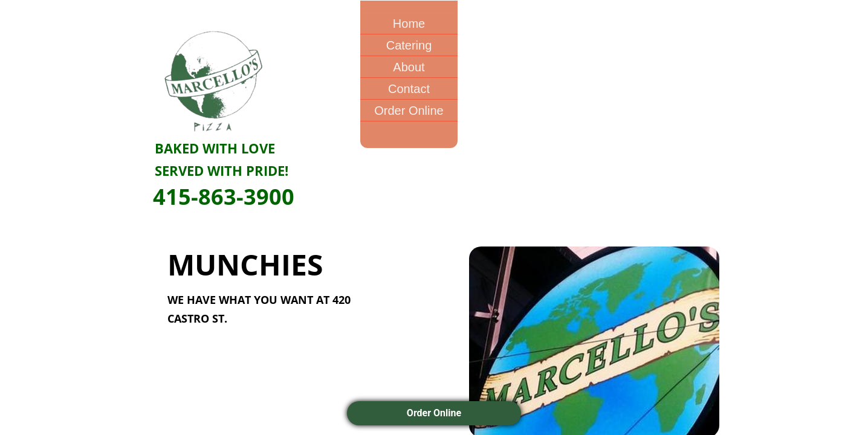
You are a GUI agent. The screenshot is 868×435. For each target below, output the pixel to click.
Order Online (409, 111)
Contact (409, 89)
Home (409, 24)
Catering (409, 45)
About (409, 67)
